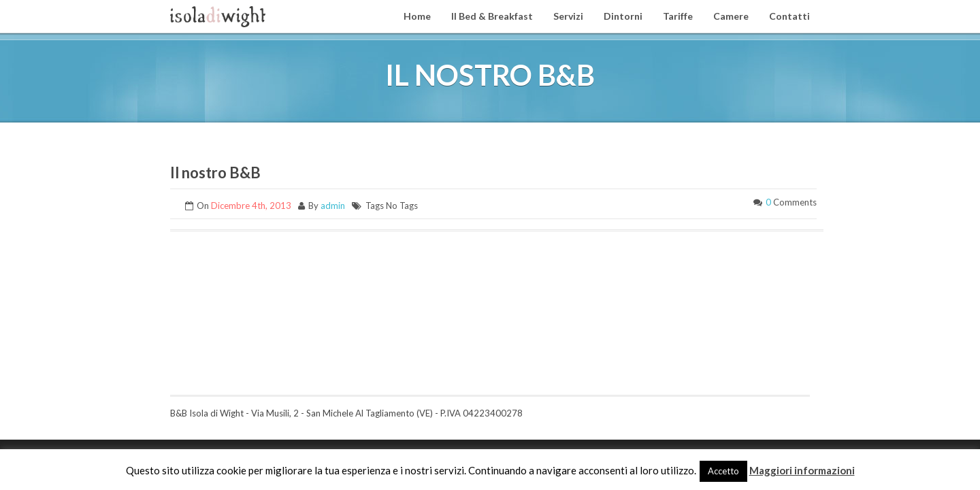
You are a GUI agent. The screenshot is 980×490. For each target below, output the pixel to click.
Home (417, 16)
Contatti (789, 16)
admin (333, 206)
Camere (731, 16)
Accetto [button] (723, 471)
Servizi (568, 16)
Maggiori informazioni (802, 470)
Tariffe (678, 16)
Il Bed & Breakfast (492, 16)
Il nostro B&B (215, 173)
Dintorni (623, 16)
